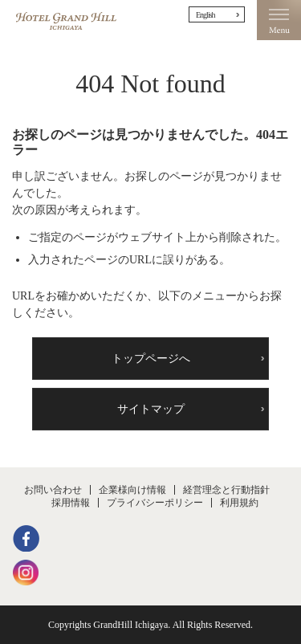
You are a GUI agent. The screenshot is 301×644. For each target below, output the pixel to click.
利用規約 (239, 503)
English (205, 15)
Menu (279, 20)
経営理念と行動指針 (226, 490)
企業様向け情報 (132, 490)
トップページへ (151, 359)
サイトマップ (151, 409)
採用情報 (71, 503)
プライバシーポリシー (155, 503)
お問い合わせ (53, 490)
